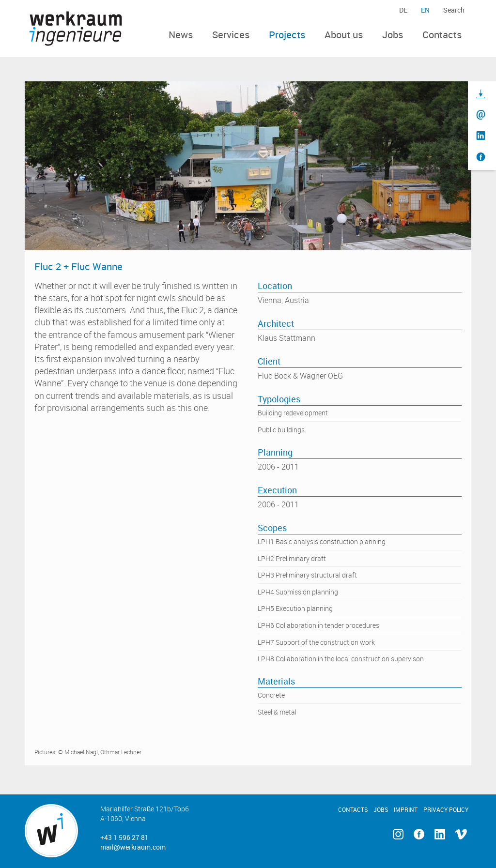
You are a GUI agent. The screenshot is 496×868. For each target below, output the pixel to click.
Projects (287, 35)
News (181, 35)
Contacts (442, 35)
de (403, 10)
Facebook (419, 834)
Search (454, 10)
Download (481, 94)
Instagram (398, 834)
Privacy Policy (446, 809)
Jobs (393, 35)
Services (231, 35)
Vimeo (461, 834)
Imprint (406, 809)
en (425, 10)
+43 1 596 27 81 (124, 837)
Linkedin (440, 834)
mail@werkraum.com (133, 847)
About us (344, 35)
